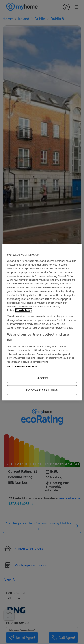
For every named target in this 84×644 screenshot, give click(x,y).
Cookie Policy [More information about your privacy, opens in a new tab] (24, 310)
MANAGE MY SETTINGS (42, 390)
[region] (42, 322)
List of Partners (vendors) (22, 366)
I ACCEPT (42, 378)
